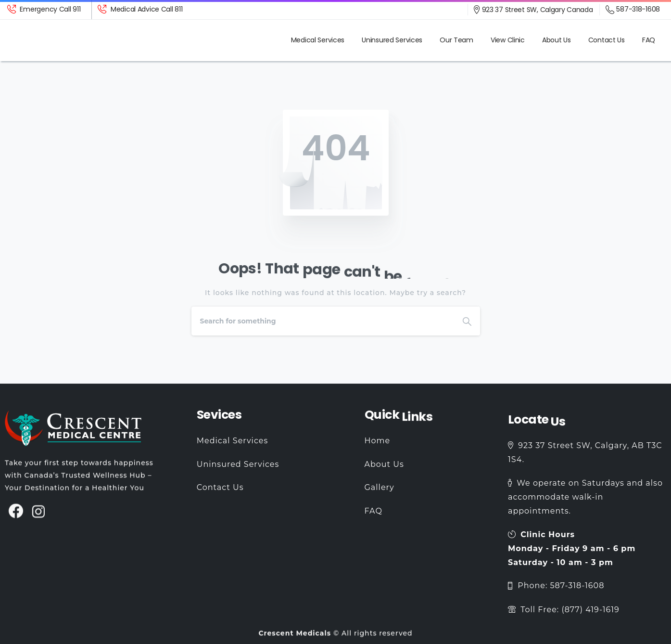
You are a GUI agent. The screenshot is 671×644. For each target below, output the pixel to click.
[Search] (323, 321)
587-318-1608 (633, 10)
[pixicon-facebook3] (16, 516)
